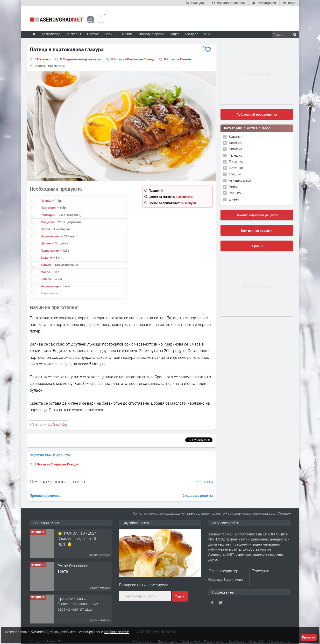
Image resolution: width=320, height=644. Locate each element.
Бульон (46, 265)
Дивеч (234, 199)
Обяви (108, 625)
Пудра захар (50, 250)
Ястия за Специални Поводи (134, 59)
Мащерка (48, 222)
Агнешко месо (240, 180)
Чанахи (205, 475)
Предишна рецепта (45, 489)
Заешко (235, 193)
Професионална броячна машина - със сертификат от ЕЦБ (78, 597)
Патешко (44, 59)
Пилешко (236, 162)
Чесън (46, 229)
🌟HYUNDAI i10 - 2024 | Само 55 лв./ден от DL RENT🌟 (78, 532)
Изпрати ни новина (156, 625)
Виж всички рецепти (257, 231)
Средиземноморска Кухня (82, 59)
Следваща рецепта (198, 489)
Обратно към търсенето (50, 449)
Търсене (257, 246)
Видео (89, 625)
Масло (46, 272)
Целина (46, 243)
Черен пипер (50, 286)
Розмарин (48, 215)
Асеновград (41, 625)
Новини (110, 34)
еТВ (126, 625)
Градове (192, 34)
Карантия (237, 136)
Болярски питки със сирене (144, 578)
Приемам (309, 637)
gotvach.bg (57, 424)
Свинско (236, 149)
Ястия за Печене (179, 59)
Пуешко (235, 174)
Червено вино (51, 236)
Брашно (47, 257)
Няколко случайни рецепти (256, 215)
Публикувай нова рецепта (257, 114)
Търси (180, 590)
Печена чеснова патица (57, 475)
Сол (44, 293)
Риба (233, 187)
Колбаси (236, 143)
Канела (46, 279)
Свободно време (151, 34)
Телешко (236, 155)
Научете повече (117, 632)
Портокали (49, 208)
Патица (46, 201)
